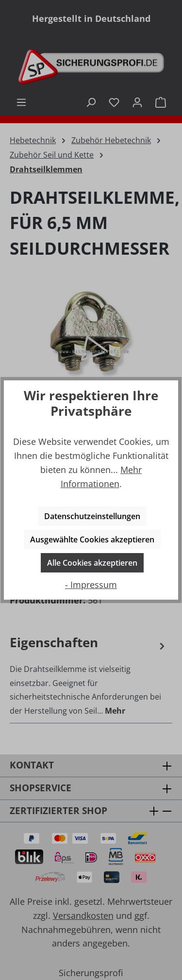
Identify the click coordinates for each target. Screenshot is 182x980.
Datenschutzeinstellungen (92, 516)
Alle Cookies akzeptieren (92, 563)
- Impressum (91, 585)
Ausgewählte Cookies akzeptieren (92, 539)
